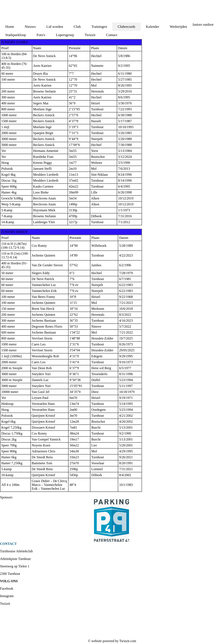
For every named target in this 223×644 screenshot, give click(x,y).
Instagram (7, 596)
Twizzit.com (128, 641)
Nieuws (30, 27)
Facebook (7, 589)
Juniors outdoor (203, 25)
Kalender (153, 27)
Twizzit (90, 35)
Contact (112, 35)
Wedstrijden (178, 27)
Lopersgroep (65, 35)
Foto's (41, 35)
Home (10, 27)
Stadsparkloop (16, 35)
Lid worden (55, 27)
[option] (111, 521)
